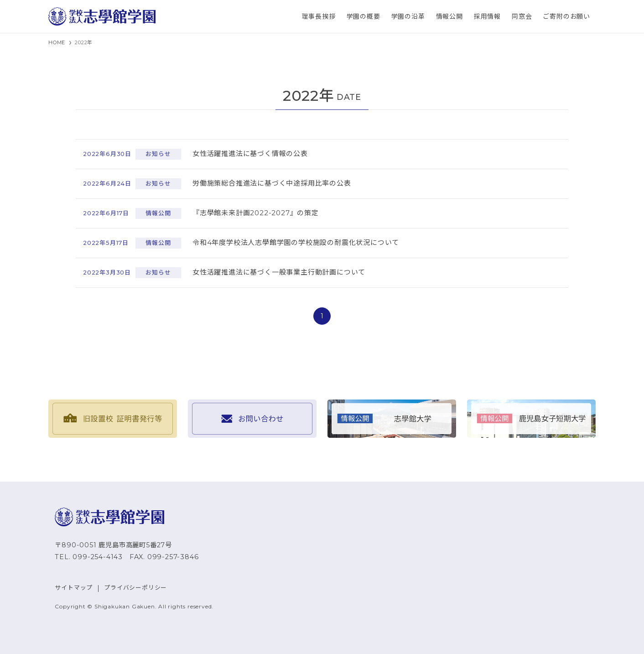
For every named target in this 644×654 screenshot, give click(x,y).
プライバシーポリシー (135, 588)
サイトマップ (74, 588)
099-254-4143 (98, 557)
